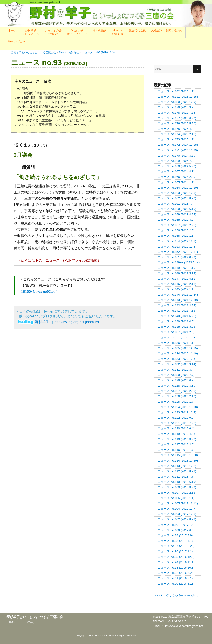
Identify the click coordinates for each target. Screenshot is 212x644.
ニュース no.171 (178, 150)
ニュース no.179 (176, 107)
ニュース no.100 (176, 530)
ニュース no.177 (177, 118)
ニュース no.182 (176, 91)
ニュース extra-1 (177, 337)
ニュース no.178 (177, 113)
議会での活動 (137, 30)
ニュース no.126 (177, 396)
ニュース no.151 (177, 257)
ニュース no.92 (176, 573)
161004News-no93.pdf (39, 292)
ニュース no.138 (177, 327)
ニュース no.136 (176, 343)
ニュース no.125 (176, 402)
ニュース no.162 (177, 198)
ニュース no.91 (175, 578)
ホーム (12, 30)
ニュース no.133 (177, 359)
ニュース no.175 (176, 129)
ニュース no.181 (178, 97)
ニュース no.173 (176, 139)
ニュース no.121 (177, 423)
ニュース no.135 (178, 348)
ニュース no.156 (176, 230)
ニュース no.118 (177, 439)
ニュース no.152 (178, 252)
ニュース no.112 (177, 471)
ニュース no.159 (177, 214)
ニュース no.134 (178, 353)
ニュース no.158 (176, 220)
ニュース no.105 (178, 503)
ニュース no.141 (177, 311)
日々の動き (100, 30)
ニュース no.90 (176, 584)
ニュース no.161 (176, 204)
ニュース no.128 (177, 386)
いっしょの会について (53, 32)
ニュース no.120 (176, 428)
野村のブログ (17, 42)
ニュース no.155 (176, 236)
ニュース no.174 (177, 134)
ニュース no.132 (177, 364)
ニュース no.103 (177, 514)
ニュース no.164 (178, 188)
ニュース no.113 (177, 466)
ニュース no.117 (176, 444)
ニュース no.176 (177, 123)
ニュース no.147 (177, 279)
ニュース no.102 (177, 519)
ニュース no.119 (177, 434)
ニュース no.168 (177, 166)
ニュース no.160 (177, 209)
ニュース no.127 (177, 391)
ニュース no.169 (176, 161)
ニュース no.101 (176, 525)
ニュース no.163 (177, 193)
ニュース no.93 (176, 568)
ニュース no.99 (175, 535)
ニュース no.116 (176, 450)
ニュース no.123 (177, 412)
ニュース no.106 (176, 498)
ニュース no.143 (178, 300)
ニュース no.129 (176, 380)
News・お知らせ (118, 32)
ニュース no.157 (177, 225)
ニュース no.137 (176, 332)
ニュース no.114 (178, 461)
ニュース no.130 (176, 375)
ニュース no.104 (177, 509)
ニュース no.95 (176, 557)
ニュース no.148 (177, 273)
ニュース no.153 (177, 247)
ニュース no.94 (176, 562)
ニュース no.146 (177, 284)
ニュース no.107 (177, 493)
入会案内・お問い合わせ (167, 30)
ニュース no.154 (177, 241)
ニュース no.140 (177, 316)
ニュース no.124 (178, 407)
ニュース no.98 (175, 541)
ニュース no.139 (176, 321)
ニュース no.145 (176, 289)
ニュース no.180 (177, 102)
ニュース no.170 (177, 156)
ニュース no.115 (178, 455)
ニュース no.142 (177, 305)
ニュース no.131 (176, 370)
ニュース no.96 (175, 551)
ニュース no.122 (176, 418)
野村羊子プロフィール (31, 32)
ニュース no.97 (176, 546)
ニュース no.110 (177, 482)
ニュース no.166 (177, 177)
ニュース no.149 (177, 268)
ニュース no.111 (176, 477)
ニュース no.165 (176, 182)
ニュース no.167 (176, 171)
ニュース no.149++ (179, 262)
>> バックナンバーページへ (176, 595)
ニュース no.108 (177, 487)
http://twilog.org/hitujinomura (77, 322)
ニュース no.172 (178, 145)
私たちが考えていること (77, 32)
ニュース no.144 (178, 295)
